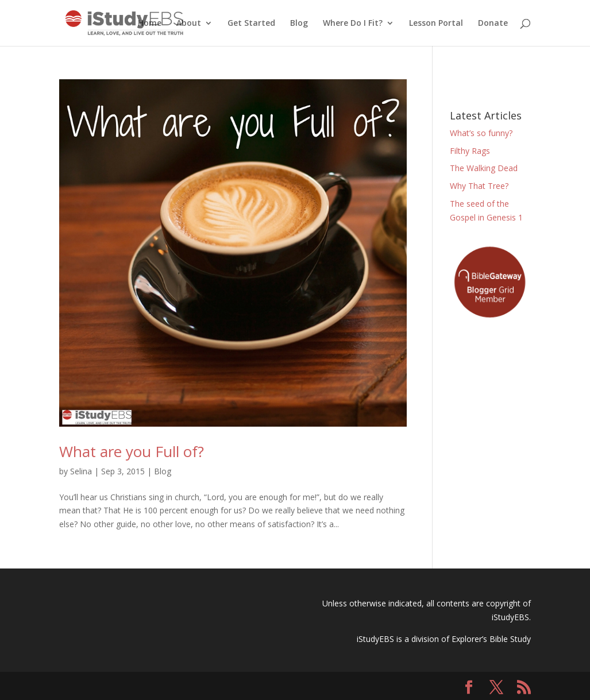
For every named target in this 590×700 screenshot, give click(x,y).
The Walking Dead (484, 168)
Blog (299, 24)
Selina (81, 471)
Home (150, 24)
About (189, 24)
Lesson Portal (436, 24)
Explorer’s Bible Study (491, 639)
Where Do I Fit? (353, 24)
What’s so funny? (481, 133)
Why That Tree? (479, 186)
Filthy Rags (470, 151)
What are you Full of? (132, 451)
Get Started (251, 24)
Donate (493, 24)
